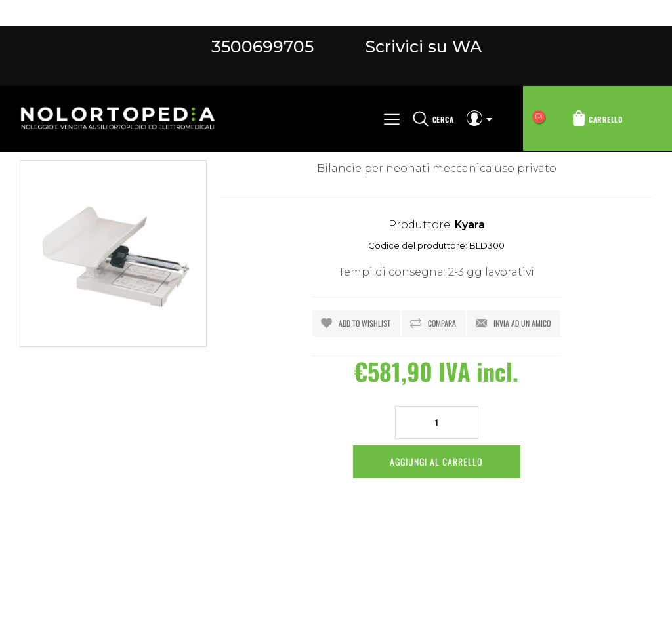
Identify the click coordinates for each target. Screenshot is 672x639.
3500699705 (262, 47)
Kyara (470, 225)
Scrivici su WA (421, 47)
